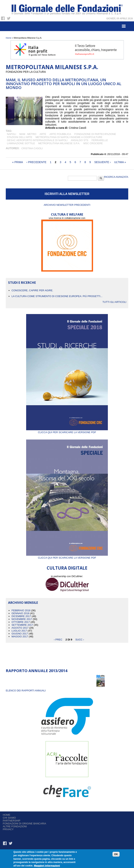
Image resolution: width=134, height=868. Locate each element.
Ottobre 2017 (21, 622)
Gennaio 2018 (20, 613)
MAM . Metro (28, 134)
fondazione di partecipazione (95, 134)
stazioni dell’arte (20, 137)
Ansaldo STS (79, 140)
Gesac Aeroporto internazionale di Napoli (37, 140)
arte (43, 134)
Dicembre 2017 (21, 616)
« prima (17, 162)
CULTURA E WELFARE (67, 214)
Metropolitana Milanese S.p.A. (59, 143)
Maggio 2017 (20, 636)
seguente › (103, 162)
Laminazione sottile (21, 143)
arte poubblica (60, 134)
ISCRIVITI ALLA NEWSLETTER (67, 194)
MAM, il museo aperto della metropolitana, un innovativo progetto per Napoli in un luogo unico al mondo (64, 84)
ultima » (120, 162)
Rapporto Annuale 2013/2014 (37, 671)
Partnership (12, 821)
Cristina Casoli (32, 148)
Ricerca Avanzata (116, 177)
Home (9, 38)
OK (116, 855)
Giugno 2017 (20, 634)
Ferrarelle (100, 140)
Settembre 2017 (22, 625)
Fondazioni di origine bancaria (25, 824)
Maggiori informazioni (47, 866)
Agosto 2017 (20, 628)
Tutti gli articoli (114, 302)
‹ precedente (36, 162)
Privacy (8, 829)
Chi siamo (9, 818)
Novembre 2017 (22, 619)
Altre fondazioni (15, 826)
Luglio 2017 (19, 631)
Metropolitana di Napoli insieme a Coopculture (69, 137)
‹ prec (58, 639)
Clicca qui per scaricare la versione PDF (67, 431)
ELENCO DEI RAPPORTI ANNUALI (26, 691)
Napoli (12, 134)
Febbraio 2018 (21, 610)
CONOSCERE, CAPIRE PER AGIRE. (32, 290)
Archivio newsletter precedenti (67, 205)
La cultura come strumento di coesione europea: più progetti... (57, 296)
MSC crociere (93, 143)
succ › (80, 639)
